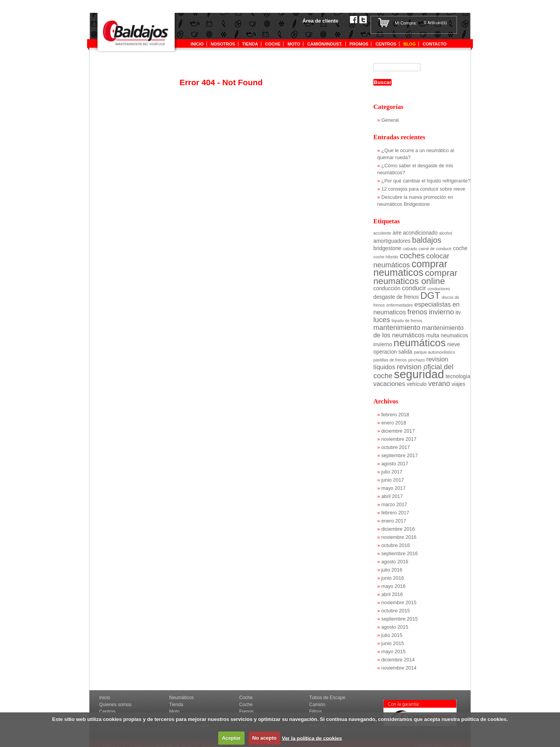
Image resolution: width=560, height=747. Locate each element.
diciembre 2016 (398, 529)
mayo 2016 (394, 586)
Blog (409, 44)
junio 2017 (393, 480)
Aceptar (231, 738)
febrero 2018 (395, 415)
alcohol (446, 233)
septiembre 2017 (400, 456)
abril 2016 (392, 594)
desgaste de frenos (396, 297)
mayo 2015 (394, 652)
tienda (250, 44)
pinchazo (417, 360)
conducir (414, 288)
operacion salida (393, 352)
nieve (454, 345)
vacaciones (389, 384)
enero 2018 (394, 423)
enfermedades (400, 305)
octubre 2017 (396, 447)
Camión (317, 705)
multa (433, 336)
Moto (294, 44)
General (390, 120)
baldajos (427, 240)
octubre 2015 (396, 611)
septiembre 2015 (400, 619)
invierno (442, 312)
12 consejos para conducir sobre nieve (423, 189)
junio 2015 (393, 644)
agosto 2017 (395, 464)
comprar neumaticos (410, 268)
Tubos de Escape (327, 698)
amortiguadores (392, 241)
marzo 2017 (395, 505)
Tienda (176, 705)
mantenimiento (397, 327)
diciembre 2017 (398, 431)
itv (458, 313)
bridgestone (387, 248)
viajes (458, 384)
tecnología (458, 376)
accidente (382, 233)
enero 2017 (394, 521)
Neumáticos (181, 698)
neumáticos (420, 343)
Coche (273, 44)
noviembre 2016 (399, 537)
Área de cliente (321, 21)
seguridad (419, 374)
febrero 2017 (395, 513)
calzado (410, 249)
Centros (386, 44)
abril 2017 (392, 496)
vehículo (417, 384)
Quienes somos (115, 705)
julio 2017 (392, 472)
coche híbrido (386, 257)
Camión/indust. (325, 44)
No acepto (264, 738)
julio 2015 (392, 635)
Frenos (246, 712)
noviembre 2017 (399, 439)
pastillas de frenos (390, 360)
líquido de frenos (407, 321)
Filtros (316, 712)
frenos (417, 312)
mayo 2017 (394, 488)
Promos (359, 44)
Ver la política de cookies (312, 738)
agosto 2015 (395, 627)
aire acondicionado (415, 233)
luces (382, 320)
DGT (430, 295)
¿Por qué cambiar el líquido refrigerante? (426, 181)
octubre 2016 (396, 545)
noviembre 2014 (399, 668)
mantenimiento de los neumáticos (418, 331)
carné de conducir (435, 249)
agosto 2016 (395, 562)
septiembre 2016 (400, 554)
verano (439, 383)
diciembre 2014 (398, 660)
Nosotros (223, 44)
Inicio (197, 44)
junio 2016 (393, 578)
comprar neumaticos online (415, 277)
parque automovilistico (434, 352)
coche (460, 248)
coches (412, 256)
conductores (439, 289)
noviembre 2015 (399, 603)
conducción (387, 288)
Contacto (435, 44)
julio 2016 (392, 570)
